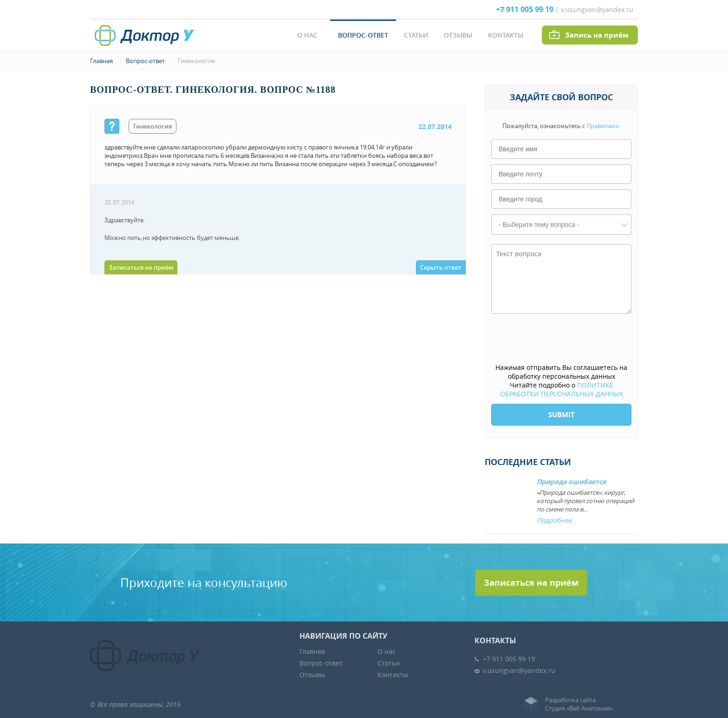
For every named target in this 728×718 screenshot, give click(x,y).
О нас (307, 35)
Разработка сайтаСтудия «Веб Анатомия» (579, 704)
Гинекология (196, 61)
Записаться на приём (141, 267)
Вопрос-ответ (363, 35)
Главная (101, 61)
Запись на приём (597, 35)
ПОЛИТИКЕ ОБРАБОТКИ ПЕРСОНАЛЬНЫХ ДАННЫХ (562, 389)
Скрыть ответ (441, 267)
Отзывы (458, 35)
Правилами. (604, 126)
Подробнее (554, 520)
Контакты (506, 35)
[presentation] (562, 339)
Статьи (416, 35)
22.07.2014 (435, 126)
